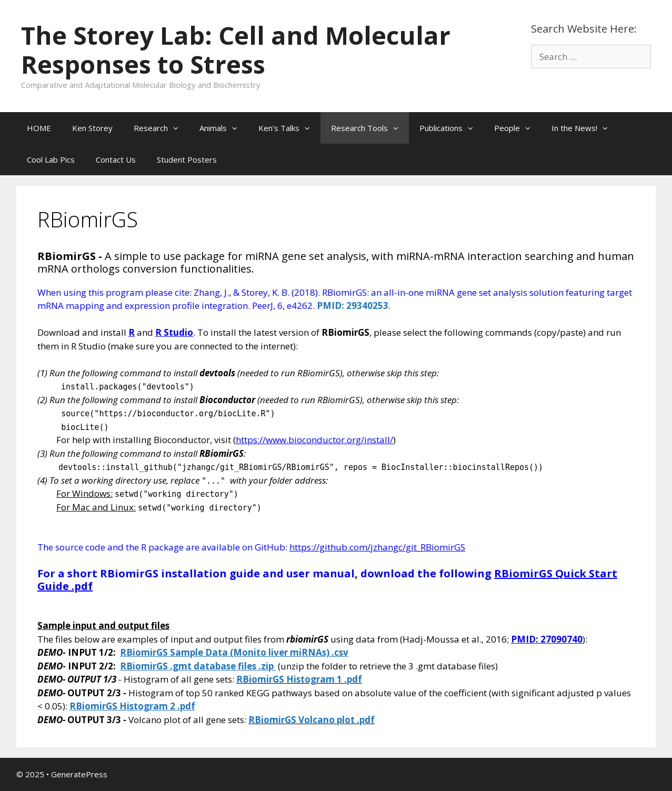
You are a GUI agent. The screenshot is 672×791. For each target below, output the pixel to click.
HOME (39, 128)
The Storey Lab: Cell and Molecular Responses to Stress (236, 50)
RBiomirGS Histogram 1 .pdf (299, 679)
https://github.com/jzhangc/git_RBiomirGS (377, 547)
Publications (452, 128)
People (518, 128)
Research (161, 128)
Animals (224, 128)
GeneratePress (79, 774)
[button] (178, 128)
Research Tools (370, 128)
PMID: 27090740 (547, 639)
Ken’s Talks (289, 128)
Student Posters (187, 159)
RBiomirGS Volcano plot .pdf (312, 720)
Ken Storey (92, 128)
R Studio (174, 332)
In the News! (585, 128)
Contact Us (116, 159)
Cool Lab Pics (51, 159)
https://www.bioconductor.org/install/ (314, 440)
